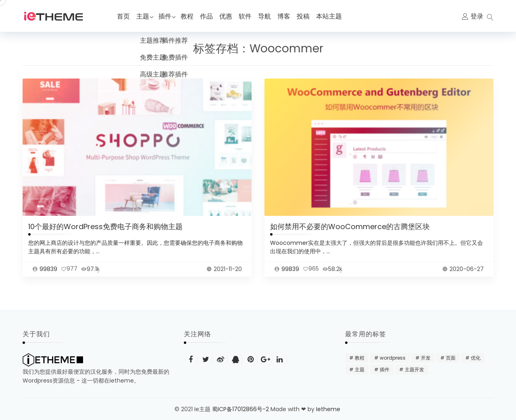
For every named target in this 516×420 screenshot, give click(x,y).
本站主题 (333, 16)
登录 (477, 16)
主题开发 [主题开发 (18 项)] (414, 369)
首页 (123, 16)
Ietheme (329, 409)
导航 (268, 16)
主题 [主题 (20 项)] (360, 369)
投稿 (307, 16)
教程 (191, 16)
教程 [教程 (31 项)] (360, 358)
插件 (167, 16)
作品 (210, 16)
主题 (143, 16)
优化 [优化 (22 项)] (476, 358)
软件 (249, 16)
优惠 (230, 16)
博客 (288, 16)
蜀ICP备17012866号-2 (240, 409)
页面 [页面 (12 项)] (451, 358)
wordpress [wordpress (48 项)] (393, 358)
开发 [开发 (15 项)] (426, 358)
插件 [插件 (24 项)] (385, 369)
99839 (48, 277)
